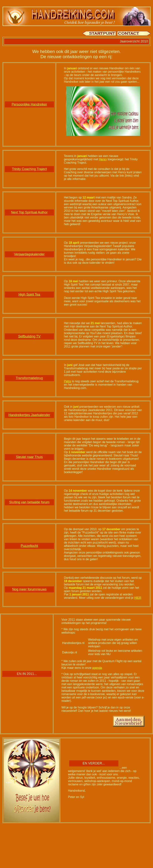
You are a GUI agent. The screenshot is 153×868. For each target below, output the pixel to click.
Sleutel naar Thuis (29, 457)
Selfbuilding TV (29, 336)
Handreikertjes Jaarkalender (29, 415)
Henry (103, 159)
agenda (97, 668)
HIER (138, 598)
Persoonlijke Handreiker (29, 104)
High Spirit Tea (29, 294)
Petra (68, 381)
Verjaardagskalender (29, 254)
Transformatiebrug (29, 378)
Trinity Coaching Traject (29, 169)
